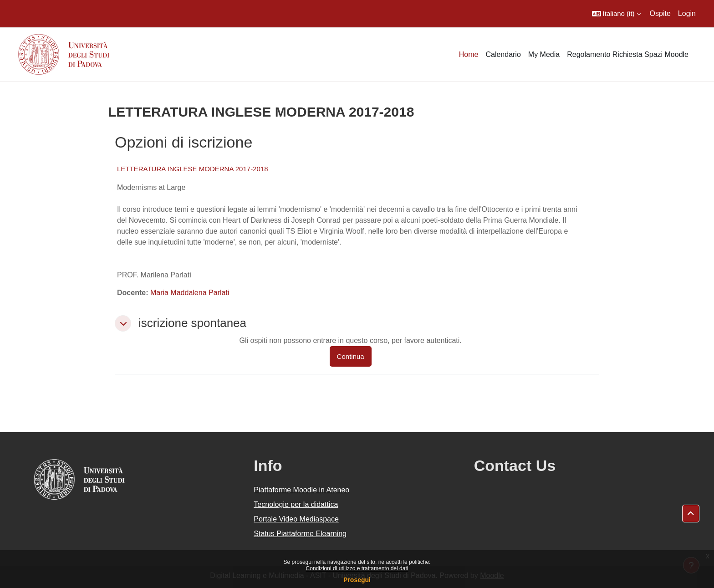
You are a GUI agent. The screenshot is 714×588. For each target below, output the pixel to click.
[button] (616, 14)
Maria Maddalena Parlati (190, 293)
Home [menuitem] (469, 54)
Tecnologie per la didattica (296, 504)
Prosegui (357, 580)
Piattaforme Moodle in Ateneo (301, 490)
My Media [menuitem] (544, 54)
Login (687, 13)
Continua (351, 356)
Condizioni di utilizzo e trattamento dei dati (357, 568)
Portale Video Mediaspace (296, 519)
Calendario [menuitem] (503, 54)
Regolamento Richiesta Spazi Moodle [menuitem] (628, 54)
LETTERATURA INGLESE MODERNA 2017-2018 (193, 169)
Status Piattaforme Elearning (300, 534)
